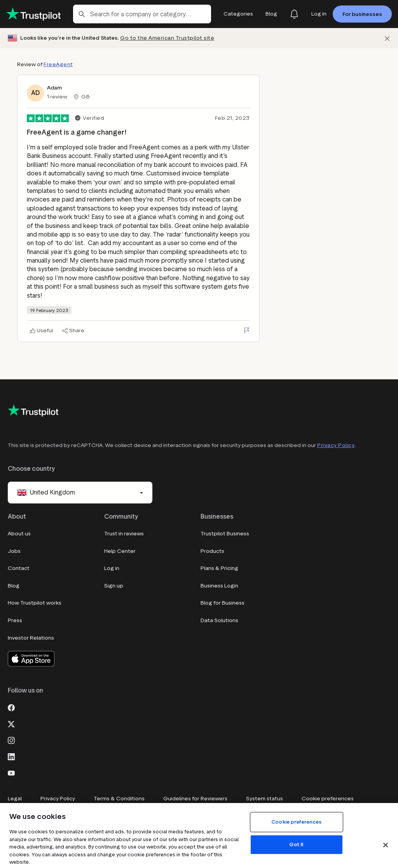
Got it (296, 844)
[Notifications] (294, 14)
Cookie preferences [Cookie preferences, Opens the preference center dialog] (296, 822)
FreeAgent (58, 64)
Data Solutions (219, 620)
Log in (112, 568)
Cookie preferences (328, 799)
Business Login (219, 586)
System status (264, 799)
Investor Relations (31, 638)
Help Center (120, 551)
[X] (11, 723)
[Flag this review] (247, 331)
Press (15, 620)
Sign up (114, 586)
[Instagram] (11, 740)
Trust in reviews (124, 534)
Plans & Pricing (219, 568)
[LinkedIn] (11, 756)
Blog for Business (223, 603)
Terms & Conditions (119, 799)
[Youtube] (11, 772)
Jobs (14, 551)
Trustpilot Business (225, 534)
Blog (14, 586)
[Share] (73, 331)
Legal (15, 799)
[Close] (386, 845)
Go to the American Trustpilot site (167, 38)
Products (212, 551)
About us (19, 534)
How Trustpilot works (35, 603)
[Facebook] (11, 707)
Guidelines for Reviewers (195, 799)
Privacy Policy (336, 445)
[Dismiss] (387, 38)
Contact (19, 568)
